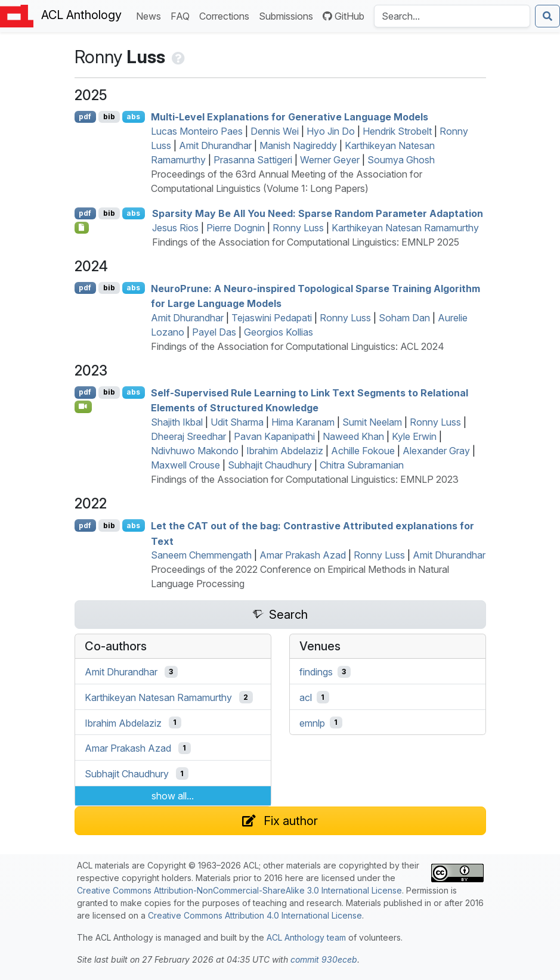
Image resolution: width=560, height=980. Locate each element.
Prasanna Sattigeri (253, 160)
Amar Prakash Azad (303, 555)
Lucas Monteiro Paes (197, 131)
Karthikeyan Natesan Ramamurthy (405, 228)
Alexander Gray (436, 451)
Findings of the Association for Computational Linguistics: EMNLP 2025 (306, 242)
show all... (173, 796)
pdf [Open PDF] (85, 117)
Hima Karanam (303, 422)
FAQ (182, 15)
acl (306, 697)
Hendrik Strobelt (397, 131)
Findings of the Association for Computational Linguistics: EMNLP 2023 (305, 479)
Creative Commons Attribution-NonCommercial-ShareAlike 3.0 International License (239, 890)
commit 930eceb (324, 959)
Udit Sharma (237, 422)
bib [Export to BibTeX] (109, 117)
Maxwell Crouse (185, 465)
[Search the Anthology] (452, 16)
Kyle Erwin (414, 436)
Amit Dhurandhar (215, 145)
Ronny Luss (298, 228)
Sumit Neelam (372, 422)
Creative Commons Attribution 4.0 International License (255, 915)
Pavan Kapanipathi (274, 436)
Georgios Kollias (279, 332)
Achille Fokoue (363, 451)
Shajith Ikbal (177, 422)
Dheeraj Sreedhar (188, 436)
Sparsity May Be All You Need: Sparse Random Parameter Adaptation (318, 213)
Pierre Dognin (236, 228)
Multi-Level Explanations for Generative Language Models (290, 117)
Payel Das (214, 332)
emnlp (312, 722)
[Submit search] (547, 16)
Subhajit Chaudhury (270, 465)
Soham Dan (404, 318)
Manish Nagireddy (298, 145)
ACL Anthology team (306, 937)
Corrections (227, 15)
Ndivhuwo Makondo (195, 451)
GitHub (344, 16)
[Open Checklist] (82, 228)
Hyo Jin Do (331, 131)
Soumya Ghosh (401, 160)
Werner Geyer (330, 160)
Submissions (288, 15)
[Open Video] (83, 407)
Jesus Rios (175, 228)
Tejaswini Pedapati (272, 318)
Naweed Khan (353, 436)
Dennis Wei (275, 131)
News (151, 15)
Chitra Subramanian (362, 465)
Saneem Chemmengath (201, 555)
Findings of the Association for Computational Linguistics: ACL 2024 (298, 346)
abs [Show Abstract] (133, 117)
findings (316, 672)
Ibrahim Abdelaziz (285, 451)
